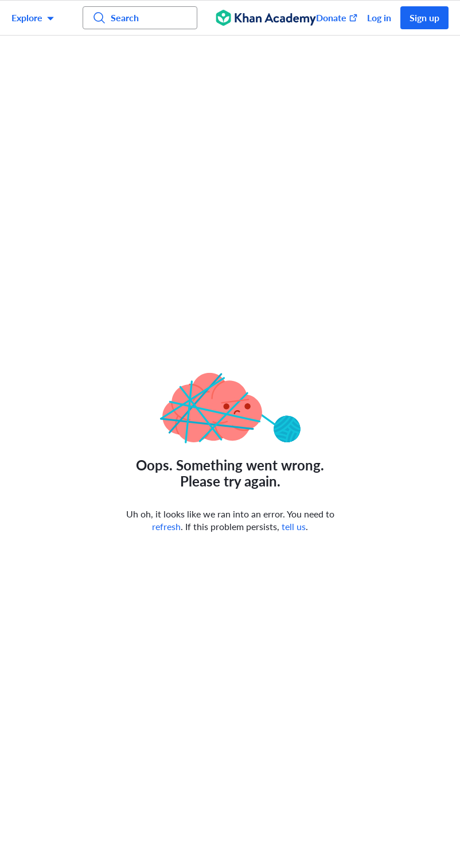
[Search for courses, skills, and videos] (140, 18)
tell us (294, 526)
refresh (166, 526)
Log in (379, 17)
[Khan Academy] (266, 18)
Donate (337, 17)
